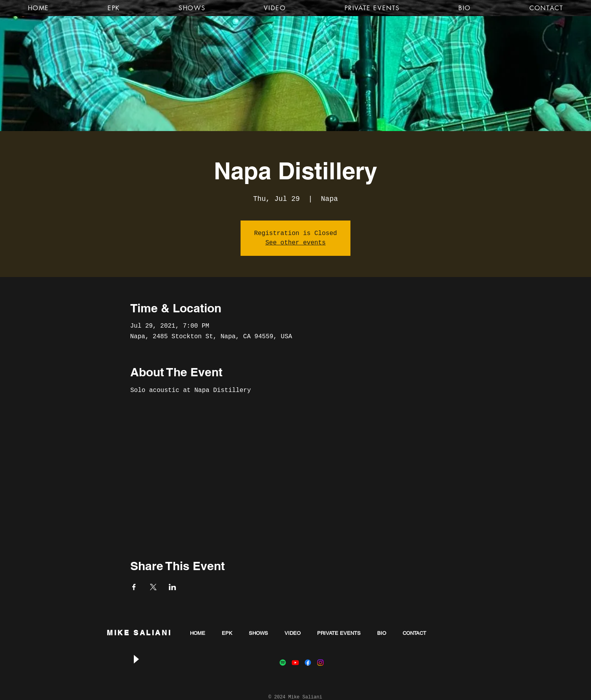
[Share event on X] (153, 587)
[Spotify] (283, 663)
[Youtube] (295, 663)
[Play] (136, 659)
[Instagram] (320, 663)
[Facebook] (308, 663)
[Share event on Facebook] (134, 587)
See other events (295, 243)
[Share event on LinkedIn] (172, 587)
